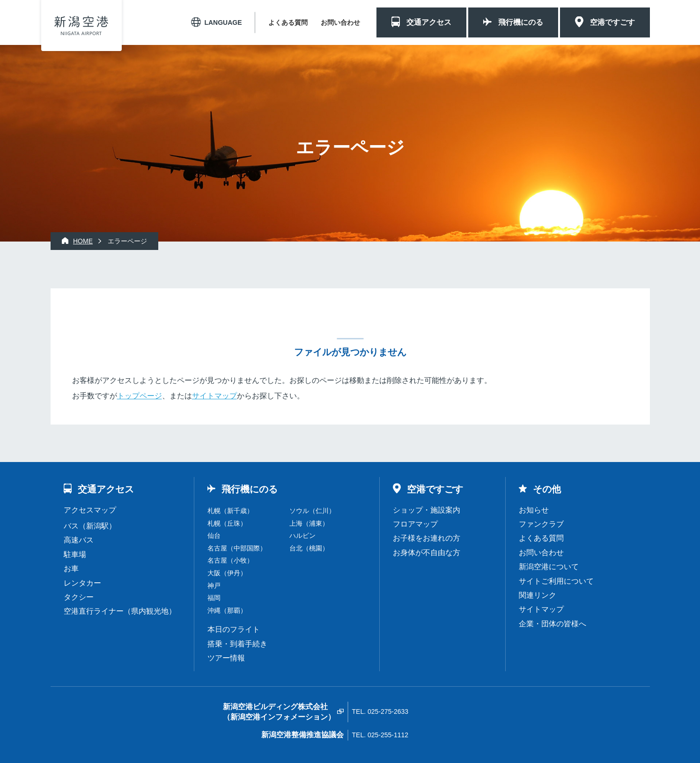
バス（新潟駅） (90, 526)
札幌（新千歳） (230, 511)
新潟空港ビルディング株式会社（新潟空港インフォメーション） (279, 712)
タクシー (79, 597)
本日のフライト (234, 629)
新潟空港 (81, 26)
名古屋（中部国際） (237, 548)
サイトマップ (214, 396)
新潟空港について (549, 567)
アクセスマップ (90, 510)
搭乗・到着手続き (237, 644)
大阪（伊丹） (227, 573)
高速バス (79, 540)
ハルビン (302, 536)
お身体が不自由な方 (427, 553)
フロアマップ (415, 524)
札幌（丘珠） (227, 523)
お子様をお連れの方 (427, 538)
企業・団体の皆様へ (553, 624)
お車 (71, 569)
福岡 (214, 598)
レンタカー (82, 583)
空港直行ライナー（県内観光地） (120, 611)
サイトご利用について (556, 581)
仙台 (214, 536)
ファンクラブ (541, 524)
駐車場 (75, 554)
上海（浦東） (309, 523)
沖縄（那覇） (227, 610)
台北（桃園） (309, 548)
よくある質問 (288, 22)
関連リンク (538, 595)
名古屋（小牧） (230, 560)
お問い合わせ (340, 22)
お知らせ (534, 510)
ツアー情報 (226, 658)
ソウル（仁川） (312, 511)
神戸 (214, 586)
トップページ (140, 396)
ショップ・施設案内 (427, 510)
